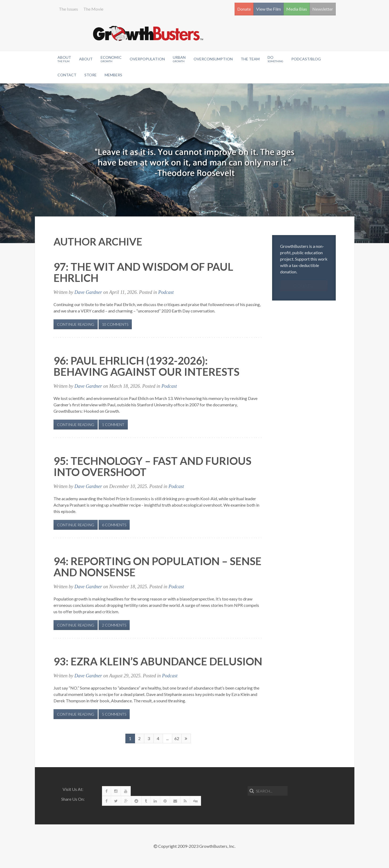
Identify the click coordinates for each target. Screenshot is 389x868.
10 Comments (115, 324)
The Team (250, 59)
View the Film (269, 9)
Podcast (166, 292)
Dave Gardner (88, 292)
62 (177, 738)
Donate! (304, 286)
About (64, 59)
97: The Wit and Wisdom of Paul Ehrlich (143, 272)
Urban (179, 59)
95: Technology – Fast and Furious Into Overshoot (152, 466)
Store (91, 75)
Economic (111, 59)
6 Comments (114, 525)
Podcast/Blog (306, 59)
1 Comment (113, 425)
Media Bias (297, 9)
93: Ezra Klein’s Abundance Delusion (158, 661)
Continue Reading (76, 324)
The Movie (93, 9)
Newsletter (323, 9)
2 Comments (114, 625)
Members (113, 75)
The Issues (68, 9)
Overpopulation (147, 59)
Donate (244, 9)
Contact (67, 75)
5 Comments (114, 714)
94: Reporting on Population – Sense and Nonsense (157, 567)
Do (275, 59)
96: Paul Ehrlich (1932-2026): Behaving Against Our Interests (146, 366)
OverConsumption (213, 59)
